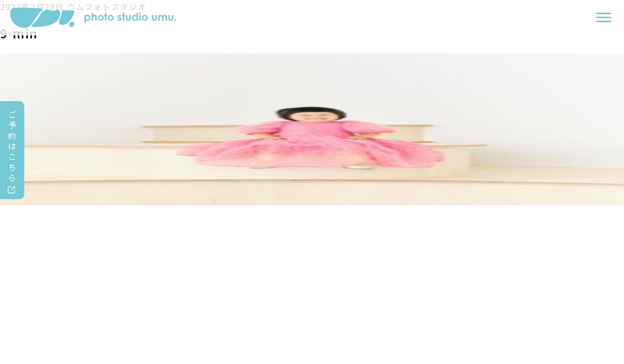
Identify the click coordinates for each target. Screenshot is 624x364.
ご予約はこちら (13, 146)
